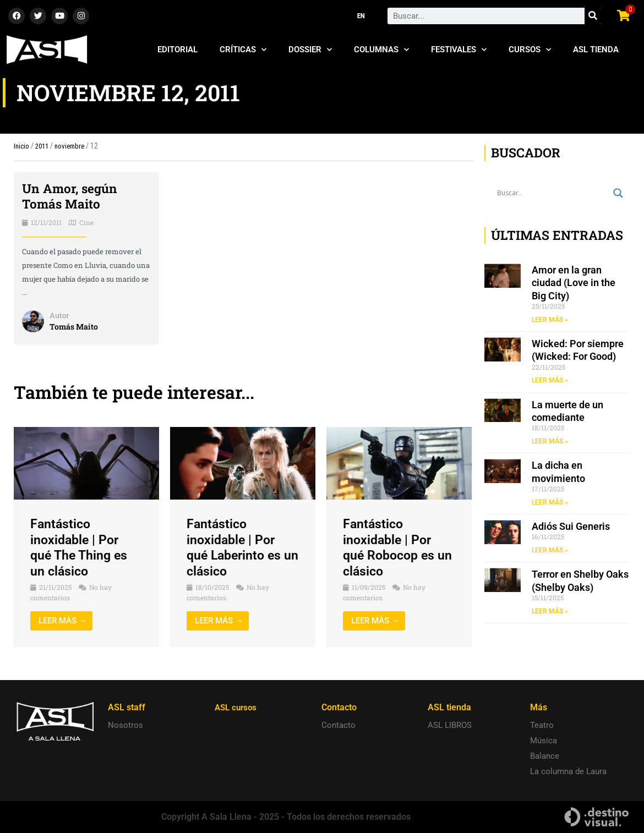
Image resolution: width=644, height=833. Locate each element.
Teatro (542, 725)
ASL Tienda (596, 50)
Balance (545, 756)
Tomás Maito (75, 326)
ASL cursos (237, 707)
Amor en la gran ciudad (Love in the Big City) (574, 283)
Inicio (22, 146)
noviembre (73, 146)
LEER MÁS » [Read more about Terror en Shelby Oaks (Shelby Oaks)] (550, 612)
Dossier (310, 50)
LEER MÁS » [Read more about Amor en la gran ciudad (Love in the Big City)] (550, 320)
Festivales (459, 50)
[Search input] (552, 193)
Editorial (178, 50)
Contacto (339, 725)
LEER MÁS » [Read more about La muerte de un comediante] (550, 442)
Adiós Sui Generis (571, 527)
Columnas (381, 50)
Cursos (530, 50)
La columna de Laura (568, 771)
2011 (43, 146)
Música (544, 741)
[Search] (593, 16)
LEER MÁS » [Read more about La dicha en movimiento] (550, 503)
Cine (86, 222)
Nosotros (125, 725)
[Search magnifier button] (618, 193)
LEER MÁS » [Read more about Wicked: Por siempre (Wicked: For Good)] (550, 381)
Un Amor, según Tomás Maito (72, 196)
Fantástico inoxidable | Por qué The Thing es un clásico (81, 547)
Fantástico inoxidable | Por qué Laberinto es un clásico (236, 547)
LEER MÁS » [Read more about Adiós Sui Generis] (550, 551)
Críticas (243, 50)
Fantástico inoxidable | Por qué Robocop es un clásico (391, 547)
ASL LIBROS (450, 725)
